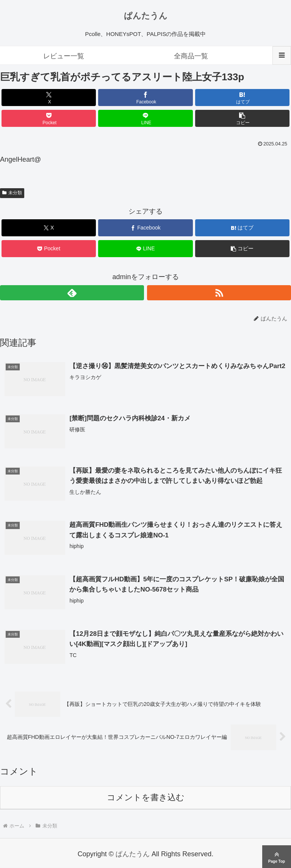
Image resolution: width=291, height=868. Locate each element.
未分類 (12, 193)
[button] (242, 118)
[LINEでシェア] (145, 118)
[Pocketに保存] (49, 118)
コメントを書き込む (146, 798)
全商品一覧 (191, 56)
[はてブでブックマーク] (242, 98)
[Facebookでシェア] (145, 98)
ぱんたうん (146, 16)
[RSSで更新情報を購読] (219, 293)
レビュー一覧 (64, 56)
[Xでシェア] (49, 98)
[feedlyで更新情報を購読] (72, 293)
